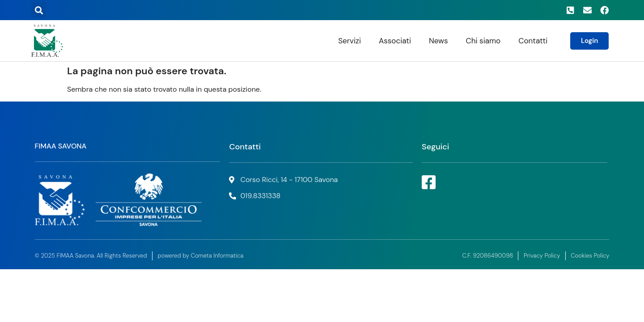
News (439, 41)
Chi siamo (483, 41)
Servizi (350, 41)
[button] (39, 10)
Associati (395, 41)
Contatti (533, 41)
